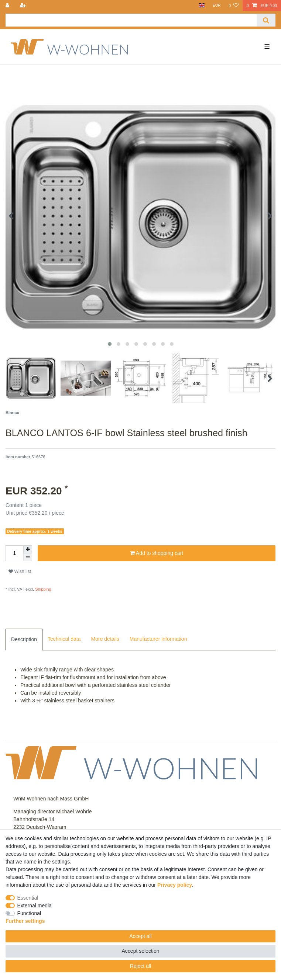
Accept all (140, 936)
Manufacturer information (158, 639)
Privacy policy (175, 885)
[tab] (24, 639)
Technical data (64, 639)
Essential (28, 898)
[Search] (266, 20)
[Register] (23, 6)
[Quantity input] (14, 553)
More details (105, 639)
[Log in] (8, 6)
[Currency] (217, 6)
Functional (29, 913)
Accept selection (141, 951)
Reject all (141, 966)
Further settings (25, 921)
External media (35, 906)
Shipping (43, 589)
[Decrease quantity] (28, 557)
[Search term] (131, 20)
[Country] (201, 6)
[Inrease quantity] (28, 549)
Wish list (20, 571)
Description (24, 639)
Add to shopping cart (157, 553)
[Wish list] (233, 6)
